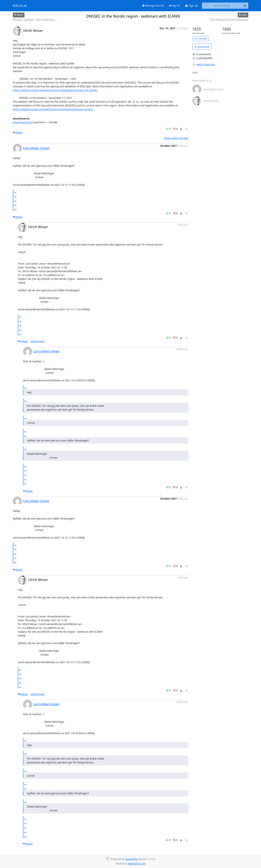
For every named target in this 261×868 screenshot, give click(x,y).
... (15, 191)
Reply (18, 132)
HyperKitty (131, 859)
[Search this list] (222, 6)
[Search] (245, 6)
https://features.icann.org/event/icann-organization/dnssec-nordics (53, 109)
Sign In (175, 6)
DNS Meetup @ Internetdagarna (229, 19)
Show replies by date (176, 138)
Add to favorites (204, 64)
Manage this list (153, 6)
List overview (200, 39)
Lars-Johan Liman (36, 148)
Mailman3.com (137, 864)
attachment (38, 341)
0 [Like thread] (169, 129)
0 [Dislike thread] (176, 129)
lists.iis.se (20, 6)
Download (202, 47)
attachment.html (23, 122)
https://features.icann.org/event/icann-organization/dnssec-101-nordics (55, 90)
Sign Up (192, 6)
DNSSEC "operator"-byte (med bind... (35, 19)
